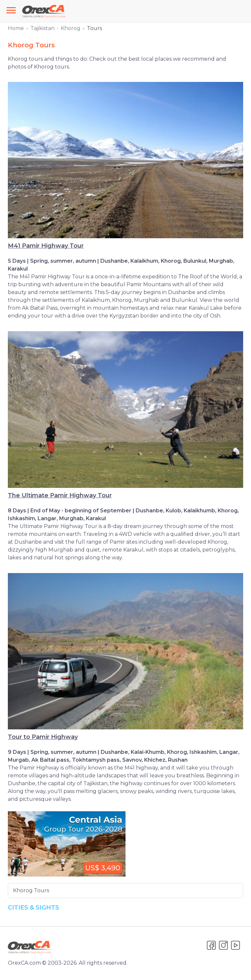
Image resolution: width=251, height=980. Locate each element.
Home (16, 28)
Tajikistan (42, 28)
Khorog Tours (31, 890)
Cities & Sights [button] (33, 908)
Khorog (71, 28)
